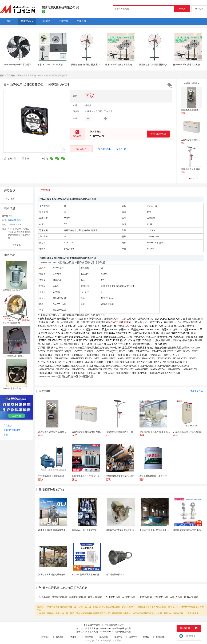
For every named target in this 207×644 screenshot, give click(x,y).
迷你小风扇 (44, 597)
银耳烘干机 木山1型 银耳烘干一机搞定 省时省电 (162, 530)
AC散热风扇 (129, 597)
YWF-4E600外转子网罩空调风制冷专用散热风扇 (26, 65)
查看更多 (17, 245)
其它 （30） (11, 199)
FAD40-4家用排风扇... (13, 388)
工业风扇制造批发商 (114, 625)
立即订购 (121, 149)
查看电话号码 (158, 134)
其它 (19, 76)
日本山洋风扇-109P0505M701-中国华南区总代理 (108, 629)
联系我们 (60, 637)
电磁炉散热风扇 (77, 597)
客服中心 (74, 637)
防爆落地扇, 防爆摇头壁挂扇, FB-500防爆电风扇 (93, 65)
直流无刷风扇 (95, 597)
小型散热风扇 (161, 597)
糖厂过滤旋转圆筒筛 (115, 575)
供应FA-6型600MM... (12, 323)
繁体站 (146, 637)
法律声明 (133, 637)
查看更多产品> (197, 391)
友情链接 (160, 637)
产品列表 (11, 76)
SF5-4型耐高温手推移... (13, 356)
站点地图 (89, 637)
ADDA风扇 (176, 597)
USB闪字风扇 (191, 597)
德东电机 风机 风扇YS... (14, 290)
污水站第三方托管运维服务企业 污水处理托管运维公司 (64, 575)
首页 (2, 76)
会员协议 (118, 637)
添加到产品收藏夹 (12, 430)
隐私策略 (104, 637)
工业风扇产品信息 (92, 625)
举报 (25, 159)
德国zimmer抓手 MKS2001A (85, 530)
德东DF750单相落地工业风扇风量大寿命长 (125, 65)
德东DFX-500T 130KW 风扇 (50, 65)
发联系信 (81, 149)
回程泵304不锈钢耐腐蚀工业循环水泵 (123, 530)
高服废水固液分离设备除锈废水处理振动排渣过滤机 (62, 530)
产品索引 (8, 426)
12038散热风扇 (112, 597)
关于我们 (45, 637)
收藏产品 (10, 159)
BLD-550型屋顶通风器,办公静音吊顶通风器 (92, 575)
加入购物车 (104, 149)
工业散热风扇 (144, 597)
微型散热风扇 (60, 597)
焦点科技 (107, 641)
